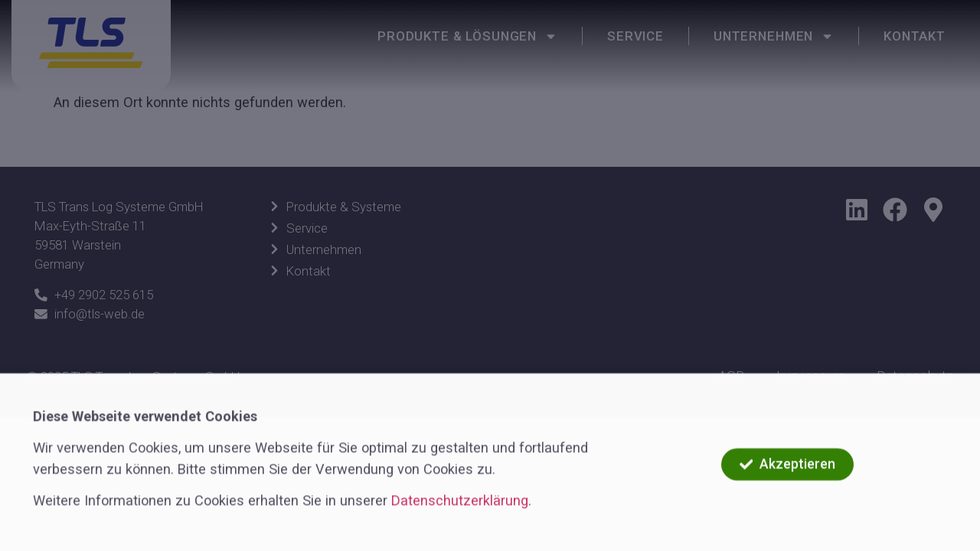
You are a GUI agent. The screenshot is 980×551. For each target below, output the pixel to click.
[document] (490, 275)
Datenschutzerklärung (460, 514)
